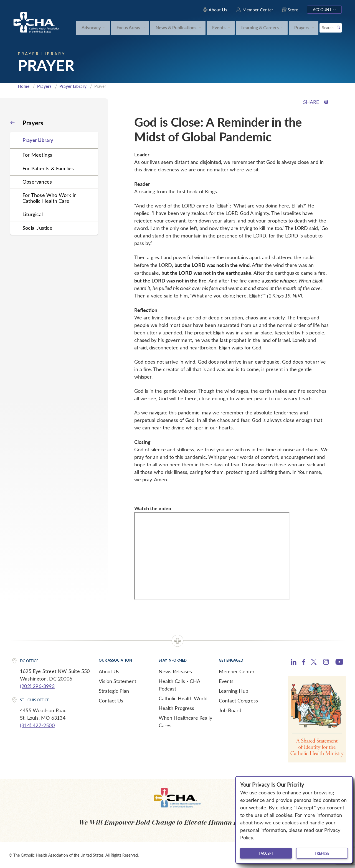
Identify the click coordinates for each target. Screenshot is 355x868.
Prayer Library (73, 86)
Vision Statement (117, 681)
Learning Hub (234, 691)
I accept (266, 853)
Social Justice (37, 228)
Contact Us (111, 701)
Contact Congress (238, 701)
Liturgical (33, 214)
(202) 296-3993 (37, 686)
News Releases (175, 671)
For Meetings (37, 155)
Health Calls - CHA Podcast (179, 685)
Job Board (230, 710)
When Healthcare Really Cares (185, 721)
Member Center (237, 671)
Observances (37, 182)
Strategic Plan (114, 691)
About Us (109, 671)
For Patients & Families (48, 168)
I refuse (322, 853)
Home (24, 86)
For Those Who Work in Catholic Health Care (50, 198)
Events (226, 681)
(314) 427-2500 (37, 725)
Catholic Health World (183, 698)
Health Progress (176, 708)
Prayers (44, 86)
